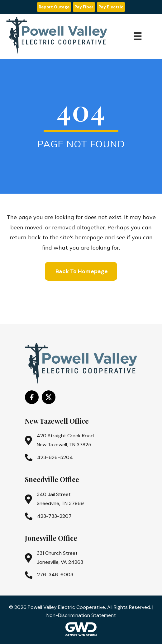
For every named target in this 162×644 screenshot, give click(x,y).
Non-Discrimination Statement (81, 615)
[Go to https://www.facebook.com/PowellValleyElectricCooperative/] (32, 397)
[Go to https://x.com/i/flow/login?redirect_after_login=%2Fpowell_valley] (49, 397)
